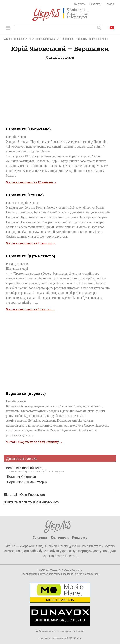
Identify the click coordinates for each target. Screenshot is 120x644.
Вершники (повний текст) (25, 468)
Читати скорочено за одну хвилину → (34, 442)
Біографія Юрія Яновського (25, 495)
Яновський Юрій (46, 39)
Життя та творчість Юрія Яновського (31, 502)
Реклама (95, 4)
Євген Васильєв (73, 570)
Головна (40, 537)
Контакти (79, 4)
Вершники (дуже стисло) (31, 256)
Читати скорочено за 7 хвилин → (31, 243)
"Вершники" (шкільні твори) (26, 482)
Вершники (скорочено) (28, 129)
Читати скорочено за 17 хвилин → (31, 182)
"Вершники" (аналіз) (21, 477)
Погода (109, 4)
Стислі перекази (14, 39)
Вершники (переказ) (26, 393)
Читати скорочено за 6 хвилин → (31, 309)
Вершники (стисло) (25, 195)
